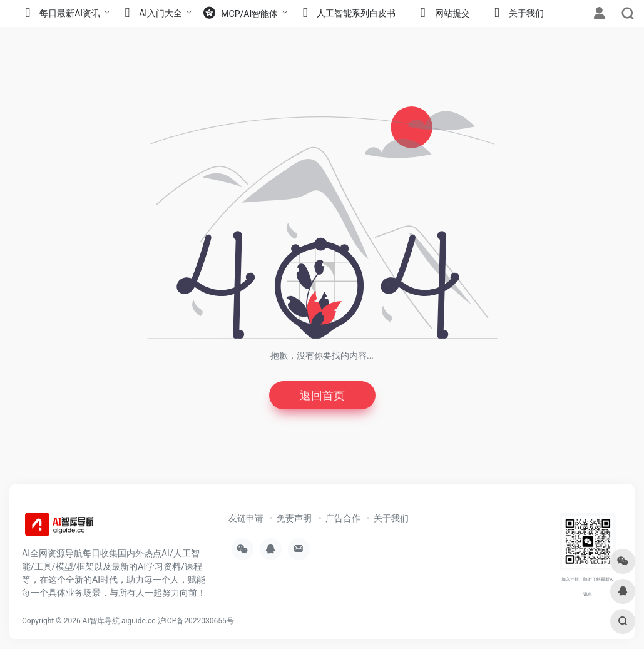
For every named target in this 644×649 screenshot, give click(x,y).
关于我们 (391, 518)
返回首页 (322, 395)
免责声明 (294, 518)
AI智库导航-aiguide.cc (119, 621)
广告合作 (343, 518)
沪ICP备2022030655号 (196, 621)
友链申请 (246, 518)
